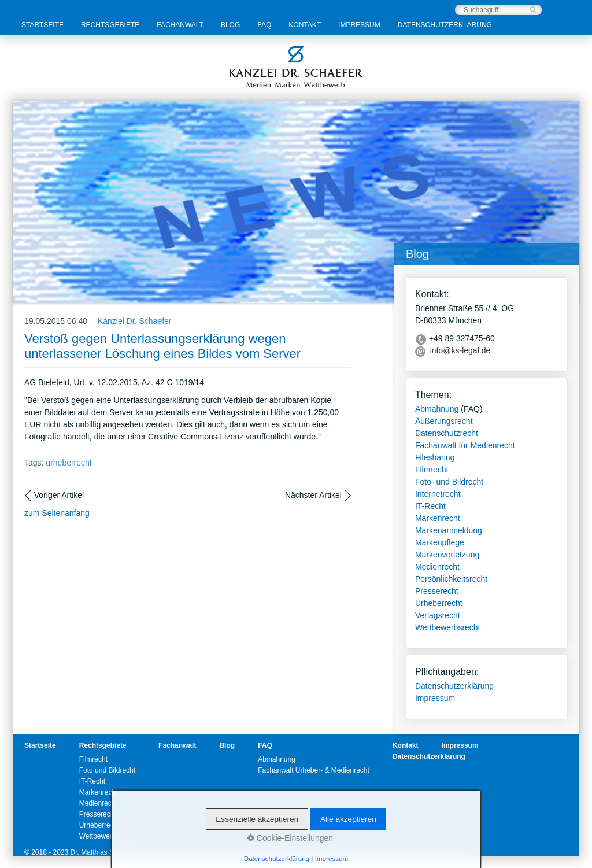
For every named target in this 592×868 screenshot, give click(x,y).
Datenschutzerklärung (445, 25)
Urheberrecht (439, 603)
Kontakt (305, 25)
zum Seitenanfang (57, 513)
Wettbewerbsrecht (448, 627)
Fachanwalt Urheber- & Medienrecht (314, 770)
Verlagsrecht (438, 615)
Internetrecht (438, 494)
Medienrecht (437, 567)
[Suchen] (533, 10)
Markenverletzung (447, 555)
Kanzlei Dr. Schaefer (135, 321)
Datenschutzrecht (447, 433)
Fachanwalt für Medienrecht (465, 445)
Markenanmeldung (449, 530)
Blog (230, 25)
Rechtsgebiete (110, 25)
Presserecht (437, 591)
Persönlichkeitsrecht (451, 579)
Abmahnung (437, 409)
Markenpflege (440, 542)
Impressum (359, 25)
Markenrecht (438, 518)
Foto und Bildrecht (107, 770)
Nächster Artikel (313, 495)
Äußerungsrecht (444, 421)
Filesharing (435, 457)
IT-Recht (430, 506)
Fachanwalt (180, 25)
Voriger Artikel (59, 495)
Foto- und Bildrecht (449, 482)
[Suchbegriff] (498, 10)
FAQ (264, 25)
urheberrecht (69, 463)
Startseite (42, 25)
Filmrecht (432, 470)
